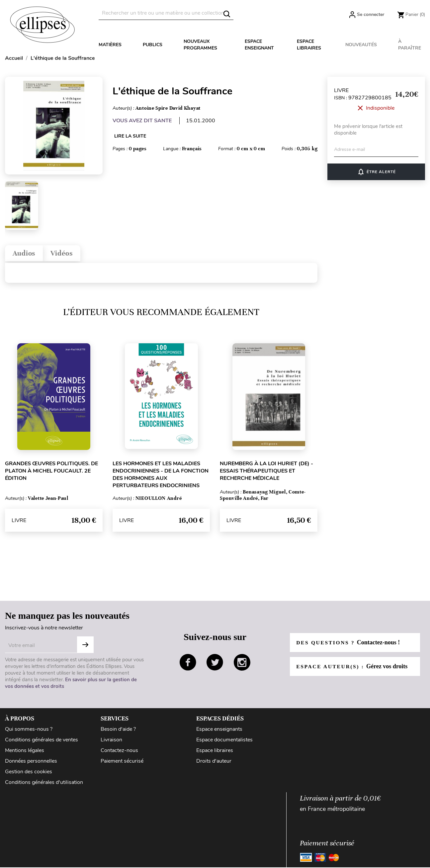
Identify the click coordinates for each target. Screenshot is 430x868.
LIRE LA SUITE (130, 136)
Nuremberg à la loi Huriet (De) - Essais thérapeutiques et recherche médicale (266, 473)
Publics (153, 45)
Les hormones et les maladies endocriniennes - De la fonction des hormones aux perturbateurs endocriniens (161, 477)
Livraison (111, 741)
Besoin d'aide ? (118, 731)
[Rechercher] (166, 13)
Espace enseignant (259, 45)
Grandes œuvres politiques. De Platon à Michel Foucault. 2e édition (51, 473)
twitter (215, 664)
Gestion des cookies (29, 774)
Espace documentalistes (224, 741)
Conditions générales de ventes (42, 741)
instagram (242, 664)
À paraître (410, 45)
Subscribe (85, 646)
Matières (110, 45)
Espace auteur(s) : (353, 668)
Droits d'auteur (214, 763)
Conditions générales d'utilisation (44, 784)
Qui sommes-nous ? (29, 731)
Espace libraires (309, 45)
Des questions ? (349, 644)
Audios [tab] (26, 254)
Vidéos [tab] (67, 254)
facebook (188, 664)
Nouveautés (361, 45)
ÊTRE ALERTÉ (376, 172)
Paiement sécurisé (122, 763)
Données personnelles (31, 763)
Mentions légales (25, 752)
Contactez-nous (119, 752)
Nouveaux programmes (200, 45)
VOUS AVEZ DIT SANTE (142, 121)
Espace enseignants (219, 731)
